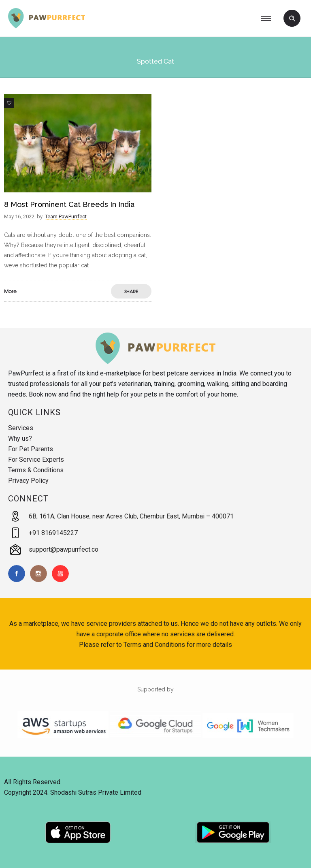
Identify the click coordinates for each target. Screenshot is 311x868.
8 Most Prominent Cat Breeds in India (69, 204)
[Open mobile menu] (269, 18)
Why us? (20, 438)
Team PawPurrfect (66, 216)
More (10, 291)
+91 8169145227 (53, 533)
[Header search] (292, 19)
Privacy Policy (28, 481)
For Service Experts (36, 460)
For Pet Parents (31, 449)
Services (21, 428)
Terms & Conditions (36, 470)
